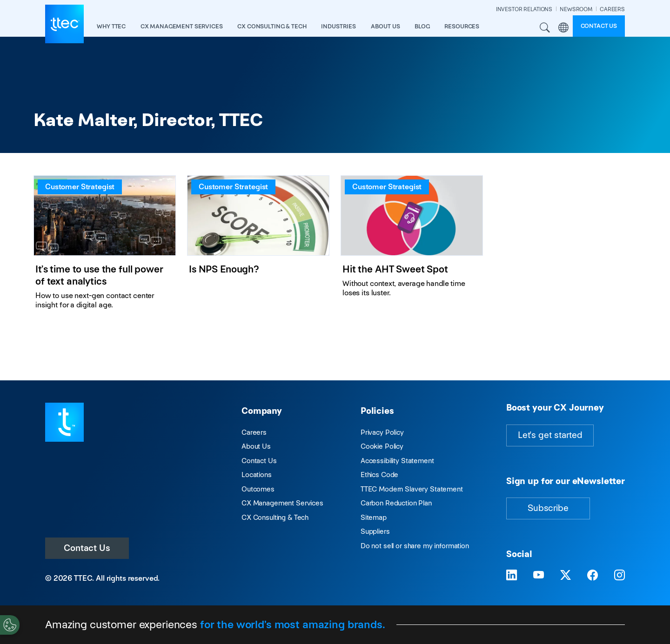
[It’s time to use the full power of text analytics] (105, 246)
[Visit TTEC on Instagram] (620, 575)
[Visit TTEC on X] (566, 575)
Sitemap (374, 517)
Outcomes (258, 489)
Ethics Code (379, 475)
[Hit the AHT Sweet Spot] (412, 246)
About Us (256, 446)
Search (545, 28)
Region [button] (563, 28)
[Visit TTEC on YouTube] (539, 575)
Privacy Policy (382, 432)
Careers (254, 432)
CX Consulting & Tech (275, 517)
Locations (257, 475)
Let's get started (550, 435)
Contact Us (87, 548)
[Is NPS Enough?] (258, 246)
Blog (422, 26)
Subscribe (548, 508)
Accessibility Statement (397, 461)
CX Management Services (282, 503)
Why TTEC (111, 26)
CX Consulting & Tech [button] (272, 26)
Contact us (599, 26)
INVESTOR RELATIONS (524, 9)
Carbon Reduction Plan (396, 503)
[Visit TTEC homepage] (64, 422)
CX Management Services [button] (182, 26)
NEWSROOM (576, 9)
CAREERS (612, 9)
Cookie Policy (382, 446)
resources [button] (462, 26)
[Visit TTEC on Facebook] (593, 575)
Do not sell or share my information (415, 546)
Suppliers (375, 531)
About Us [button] (385, 26)
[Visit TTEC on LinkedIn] (512, 575)
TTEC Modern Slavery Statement (412, 489)
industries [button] (338, 26)
